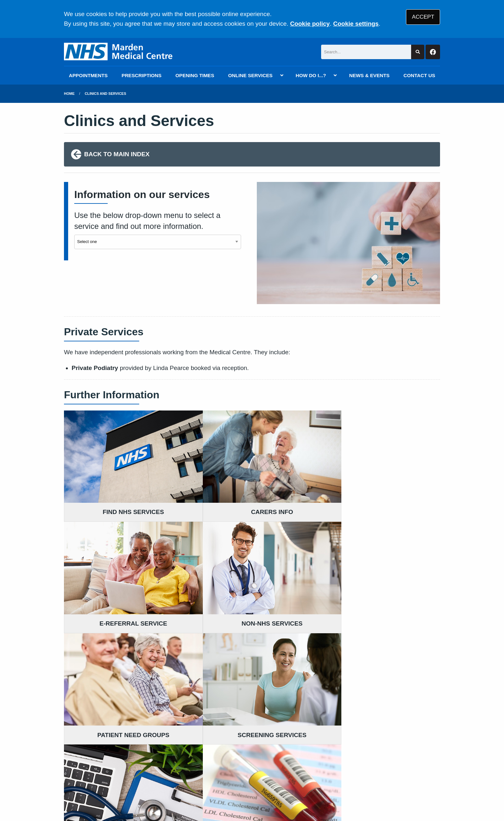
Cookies (333, 771)
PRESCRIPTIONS (141, 75)
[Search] (366, 52)
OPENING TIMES (195, 75)
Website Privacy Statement (281, 771)
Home (69, 94)
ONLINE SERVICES (250, 75)
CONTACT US (419, 75)
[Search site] (418, 52)
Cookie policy (310, 24)
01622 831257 (115, 681)
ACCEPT (423, 17)
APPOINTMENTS (88, 75)
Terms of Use (121, 771)
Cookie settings (356, 24)
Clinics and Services (106, 94)
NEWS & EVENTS (369, 75)
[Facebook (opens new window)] (70, 795)
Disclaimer (158, 771)
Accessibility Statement (210, 771)
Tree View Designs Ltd (120, 795)
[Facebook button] (433, 52)
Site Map (361, 771)
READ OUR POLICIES (227, 645)
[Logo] (119, 52)
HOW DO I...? (311, 75)
